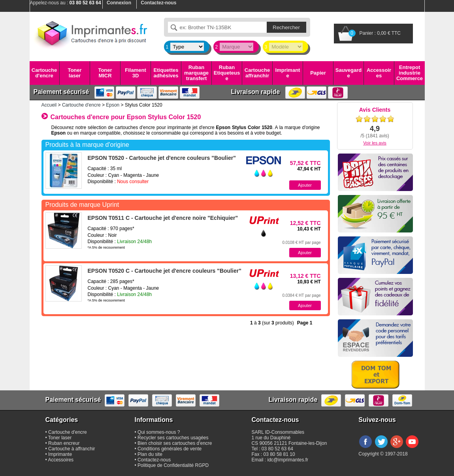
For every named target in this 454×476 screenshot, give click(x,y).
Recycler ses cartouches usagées (173, 438)
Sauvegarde (349, 73)
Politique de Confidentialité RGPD (173, 465)
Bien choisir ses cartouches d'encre (175, 443)
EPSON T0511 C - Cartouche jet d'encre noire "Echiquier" (163, 218)
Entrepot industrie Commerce (410, 73)
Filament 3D (135, 73)
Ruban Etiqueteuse (227, 73)
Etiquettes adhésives (166, 73)
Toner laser (74, 73)
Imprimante (288, 73)
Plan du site (150, 454)
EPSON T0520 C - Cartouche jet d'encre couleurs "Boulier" (165, 271)
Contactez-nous (154, 460)
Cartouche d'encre (44, 73)
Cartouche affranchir (257, 73)
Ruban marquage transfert (196, 73)
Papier (318, 73)
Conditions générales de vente (170, 449)
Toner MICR (105, 73)
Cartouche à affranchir (72, 449)
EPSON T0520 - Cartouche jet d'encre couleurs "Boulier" (162, 158)
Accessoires (379, 73)
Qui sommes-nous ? (159, 432)
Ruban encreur (64, 443)
